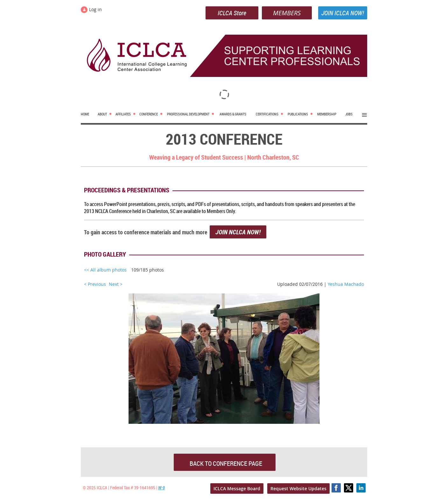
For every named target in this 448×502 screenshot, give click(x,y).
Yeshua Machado (346, 284)
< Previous (95, 284)
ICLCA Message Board (237, 488)
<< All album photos (105, 270)
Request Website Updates (298, 488)
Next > (116, 284)
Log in (95, 9)
